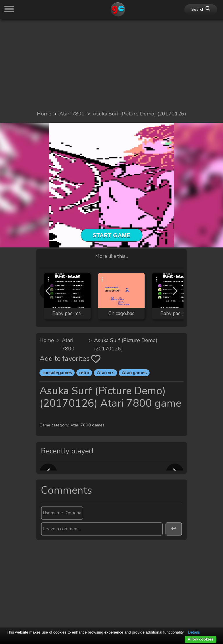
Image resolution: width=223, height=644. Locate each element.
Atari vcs (106, 373)
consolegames (57, 373)
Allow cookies (200, 639)
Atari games (134, 373)
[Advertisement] (111, 64)
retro (84, 373)
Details (194, 632)
